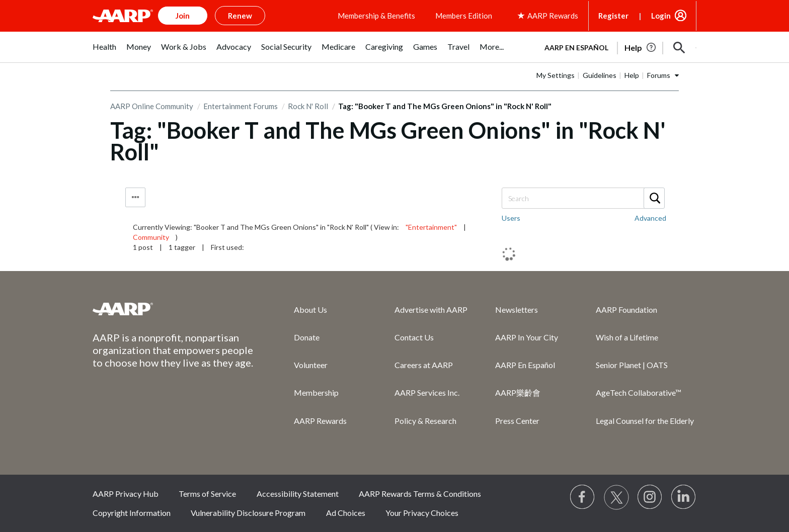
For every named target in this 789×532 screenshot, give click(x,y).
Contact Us (414, 337)
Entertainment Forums (241, 106)
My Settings (556, 75)
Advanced (650, 218)
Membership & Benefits (376, 16)
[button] (679, 48)
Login (661, 16)
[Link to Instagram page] (650, 497)
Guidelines (600, 75)
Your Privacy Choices (422, 513)
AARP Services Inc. (427, 392)
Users (511, 218)
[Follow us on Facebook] (583, 497)
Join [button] (183, 16)
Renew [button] (240, 16)
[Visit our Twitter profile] (616, 497)
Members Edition (464, 16)
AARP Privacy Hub (126, 494)
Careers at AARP (424, 365)
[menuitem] (104, 52)
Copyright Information (132, 513)
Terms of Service (207, 494)
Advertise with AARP (431, 309)
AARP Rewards (320, 421)
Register (613, 16)
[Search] (583, 198)
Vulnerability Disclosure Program (248, 513)
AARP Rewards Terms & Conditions (420, 494)
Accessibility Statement (298, 494)
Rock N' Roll (308, 106)
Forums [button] (659, 75)
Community (151, 237)
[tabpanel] (616, 47)
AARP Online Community (152, 106)
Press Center (517, 421)
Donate (307, 337)
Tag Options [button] (135, 197)
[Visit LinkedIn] (684, 497)
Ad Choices (346, 513)
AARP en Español (576, 48)
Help (632, 75)
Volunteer (311, 365)
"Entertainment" (431, 227)
